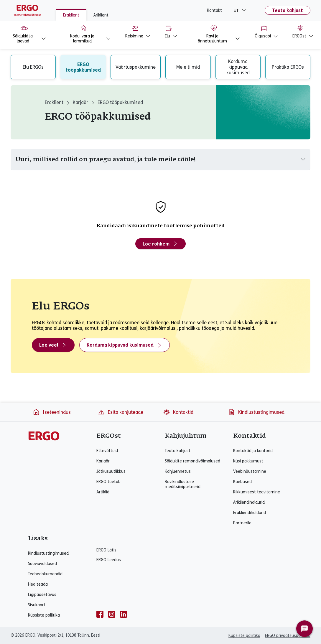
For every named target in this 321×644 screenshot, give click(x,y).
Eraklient (71, 15)
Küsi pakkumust (248, 461)
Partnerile (242, 523)
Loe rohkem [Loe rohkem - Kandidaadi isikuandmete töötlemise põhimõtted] (160, 244)
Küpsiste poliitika (44, 615)
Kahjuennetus (178, 471)
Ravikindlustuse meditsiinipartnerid (183, 484)
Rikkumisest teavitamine (257, 492)
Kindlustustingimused (256, 412)
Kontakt (214, 10)
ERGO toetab (108, 482)
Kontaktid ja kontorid (253, 451)
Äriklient (101, 15)
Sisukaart (37, 605)
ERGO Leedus (109, 560)
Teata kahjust (288, 10)
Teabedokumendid (45, 574)
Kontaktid (178, 412)
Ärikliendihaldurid (249, 502)
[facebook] (100, 614)
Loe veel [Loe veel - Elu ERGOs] (53, 345)
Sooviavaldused (42, 564)
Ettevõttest (107, 451)
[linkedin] (124, 614)
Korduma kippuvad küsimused (125, 345)
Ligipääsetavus (42, 595)
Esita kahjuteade (121, 412)
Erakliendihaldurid (250, 513)
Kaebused (242, 482)
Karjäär (80, 102)
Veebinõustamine (250, 471)
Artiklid (103, 492)
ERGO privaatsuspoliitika (288, 636)
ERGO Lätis (106, 550)
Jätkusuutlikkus (111, 471)
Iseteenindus (52, 412)
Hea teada (38, 584)
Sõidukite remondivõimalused (192, 461)
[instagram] (112, 614)
